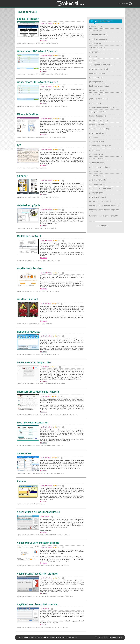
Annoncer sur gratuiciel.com (69, 637)
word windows (95, 150)
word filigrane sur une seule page (102, 65)
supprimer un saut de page (99, 129)
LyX (19, 145)
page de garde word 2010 (99, 99)
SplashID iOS (24, 454)
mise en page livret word (98, 120)
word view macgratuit (97, 197)
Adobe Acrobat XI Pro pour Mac (34, 363)
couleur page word (96, 78)
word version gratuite (97, 163)
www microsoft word (97, 48)
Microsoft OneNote (28, 115)
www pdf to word (95, 26)
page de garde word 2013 (99, 125)
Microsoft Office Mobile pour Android (38, 392)
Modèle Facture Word (29, 236)
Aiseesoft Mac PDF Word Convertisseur (39, 512)
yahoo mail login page (98, 184)
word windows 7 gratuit (98, 133)
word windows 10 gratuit (98, 35)
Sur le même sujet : (104, 21)
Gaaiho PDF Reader (28, 19)
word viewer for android (98, 39)
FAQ (32, 637)
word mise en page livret (98, 69)
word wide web (95, 52)
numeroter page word (98, 73)
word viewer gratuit (97, 142)
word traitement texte (98, 180)
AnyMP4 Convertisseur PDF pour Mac (38, 605)
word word (93, 56)
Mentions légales (23, 637)
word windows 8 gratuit (98, 159)
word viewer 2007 (96, 31)
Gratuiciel (92, 222)
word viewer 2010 (96, 171)
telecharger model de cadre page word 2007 (104, 211)
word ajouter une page (98, 112)
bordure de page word (98, 116)
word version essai (96, 154)
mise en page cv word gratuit (100, 201)
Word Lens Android (28, 300)
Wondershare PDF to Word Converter (37, 51)
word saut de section (97, 95)
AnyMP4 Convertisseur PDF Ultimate (37, 574)
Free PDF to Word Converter (32, 423)
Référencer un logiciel (50, 637)
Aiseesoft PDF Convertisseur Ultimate (38, 543)
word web (93, 61)
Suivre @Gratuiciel (102, 226)
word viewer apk (95, 43)
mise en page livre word (98, 90)
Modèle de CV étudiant (30, 269)
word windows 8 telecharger (100, 167)
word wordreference (97, 176)
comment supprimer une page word (103, 107)
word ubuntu (94, 137)
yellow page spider (96, 193)
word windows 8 (95, 103)
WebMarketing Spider (29, 206)
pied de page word (96, 82)
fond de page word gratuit (99, 86)
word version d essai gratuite (100, 146)
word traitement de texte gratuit (101, 189)
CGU (38, 637)
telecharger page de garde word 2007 (103, 216)
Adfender (22, 176)
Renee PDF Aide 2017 (29, 332)
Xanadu (21, 481)
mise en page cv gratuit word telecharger (105, 206)
